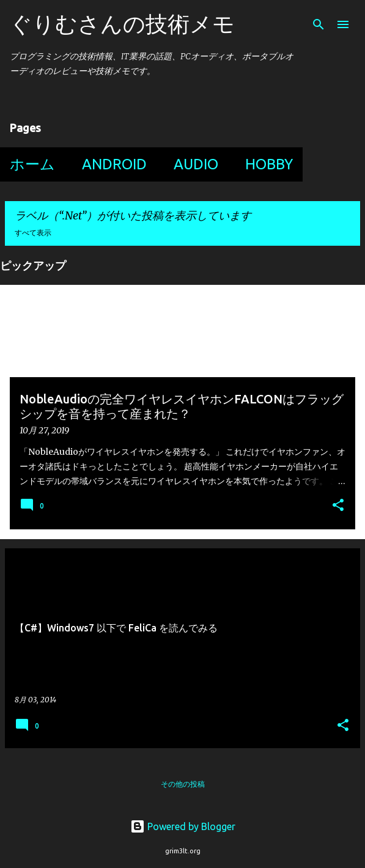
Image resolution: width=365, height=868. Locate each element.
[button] (338, 506)
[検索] (319, 24)
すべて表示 (33, 233)
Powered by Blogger (183, 826)
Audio (196, 164)
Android (114, 164)
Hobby (269, 164)
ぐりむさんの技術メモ (122, 24)
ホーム (32, 164)
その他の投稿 (183, 784)
